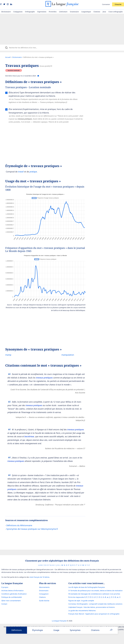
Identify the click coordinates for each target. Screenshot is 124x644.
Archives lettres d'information (12, 591)
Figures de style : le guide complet (81, 601)
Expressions (42, 12)
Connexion (106, 4)
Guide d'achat (44, 601)
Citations (97, 12)
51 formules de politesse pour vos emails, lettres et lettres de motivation (95, 591)
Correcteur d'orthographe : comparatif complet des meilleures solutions (95, 604)
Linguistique (86, 12)
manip (8, 355)
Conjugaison (18, 12)
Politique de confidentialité (12, 597)
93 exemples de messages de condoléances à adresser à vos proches (94, 594)
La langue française (59, 621)
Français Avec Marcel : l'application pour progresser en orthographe (94, 614)
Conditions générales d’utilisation (14, 594)
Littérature (63, 12)
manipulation (68, 355)
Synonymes (75, 630)
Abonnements (44, 587)
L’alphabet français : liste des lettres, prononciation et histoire (92, 607)
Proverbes (53, 12)
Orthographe (30, 12)
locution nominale (14, 70)
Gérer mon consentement (11, 601)
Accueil (8, 57)
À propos (5, 587)
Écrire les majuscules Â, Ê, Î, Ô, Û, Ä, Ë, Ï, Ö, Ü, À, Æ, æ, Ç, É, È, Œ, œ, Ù (94, 597)
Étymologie (38, 630)
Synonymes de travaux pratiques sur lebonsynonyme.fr (32, 529)
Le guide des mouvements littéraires (82, 611)
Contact (4, 604)
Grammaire (74, 12)
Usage (56, 630)
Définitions (17, 630)
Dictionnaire (6, 12)
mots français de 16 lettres (39, 577)
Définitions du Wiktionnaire (19, 525)
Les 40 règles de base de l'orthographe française (87, 587)
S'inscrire (118, 4)
